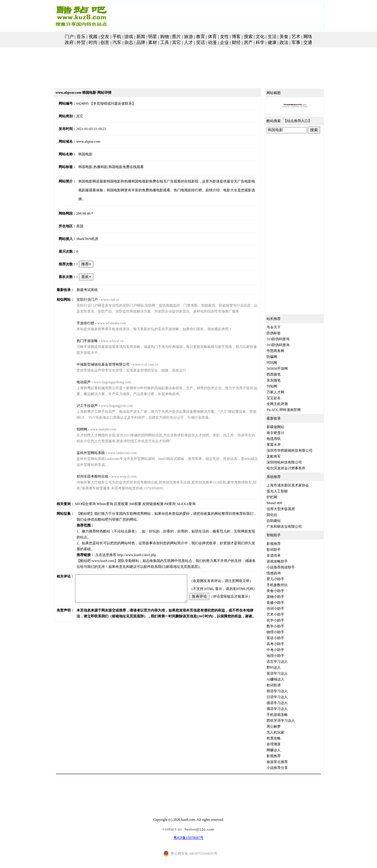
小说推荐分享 (284, 768)
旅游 (188, 37)
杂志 (129, 42)
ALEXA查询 (180, 495)
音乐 (81, 37)
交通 (308, 42)
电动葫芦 (78, 373)
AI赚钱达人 (282, 679)
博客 (236, 37)
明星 (153, 37)
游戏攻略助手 (284, 561)
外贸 (81, 42)
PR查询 (163, 495)
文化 (260, 37)
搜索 (248, 37)
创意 (105, 42)
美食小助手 (282, 591)
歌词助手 (280, 550)
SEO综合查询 (79, 495)
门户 (69, 37)
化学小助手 (282, 620)
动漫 (212, 42)
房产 (248, 42)
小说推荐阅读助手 (287, 567)
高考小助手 (282, 644)
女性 (224, 37)
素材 (153, 42)
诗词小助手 (282, 609)
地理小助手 (282, 656)
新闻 (141, 37)
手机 (117, 37)
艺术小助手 (282, 614)
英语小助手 (282, 638)
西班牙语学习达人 (287, 721)
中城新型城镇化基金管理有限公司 (98, 356)
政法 (284, 42)
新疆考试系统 (82, 281)
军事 (296, 42)
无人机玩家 (282, 732)
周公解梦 (280, 726)
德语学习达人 (284, 703)
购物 (165, 37)
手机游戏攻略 (284, 715)
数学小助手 (282, 626)
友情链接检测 (146, 495)
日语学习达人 (284, 697)
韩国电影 (80, 154)
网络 (308, 37)
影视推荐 (280, 544)
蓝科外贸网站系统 (85, 444)
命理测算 (280, 744)
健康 (272, 42)
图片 (176, 37)
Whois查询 (98, 495)
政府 (69, 42)
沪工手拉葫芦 (82, 397)
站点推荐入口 (304, 121)
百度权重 (114, 495)
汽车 (117, 42)
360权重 (128, 495)
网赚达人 (280, 750)
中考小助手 (282, 650)
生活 (272, 37)
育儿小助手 (282, 579)
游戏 (129, 37)
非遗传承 (280, 555)
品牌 (141, 42)
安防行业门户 (82, 291)
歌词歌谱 (280, 685)
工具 (165, 42)
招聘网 (77, 420)
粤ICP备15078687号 (189, 838)
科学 (260, 42)
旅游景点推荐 (284, 762)
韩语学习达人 (284, 691)
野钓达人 (280, 668)
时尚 (93, 42)
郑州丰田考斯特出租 (87, 468)
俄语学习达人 (284, 709)
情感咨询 (280, 573)
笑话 (201, 42)
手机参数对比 (284, 585)
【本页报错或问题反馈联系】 (106, 103)
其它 (176, 42)
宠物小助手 (282, 597)
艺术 (296, 37)
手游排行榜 (80, 314)
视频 (93, 37)
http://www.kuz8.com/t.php (131, 540)
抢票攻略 (280, 738)
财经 (236, 42)
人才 (188, 42)
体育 (212, 37)
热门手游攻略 (82, 332)
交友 (105, 37)
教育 (201, 37)
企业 (224, 42)
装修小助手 (282, 603)
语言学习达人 (284, 662)
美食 (284, 37)
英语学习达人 (284, 673)
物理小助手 (282, 632)
